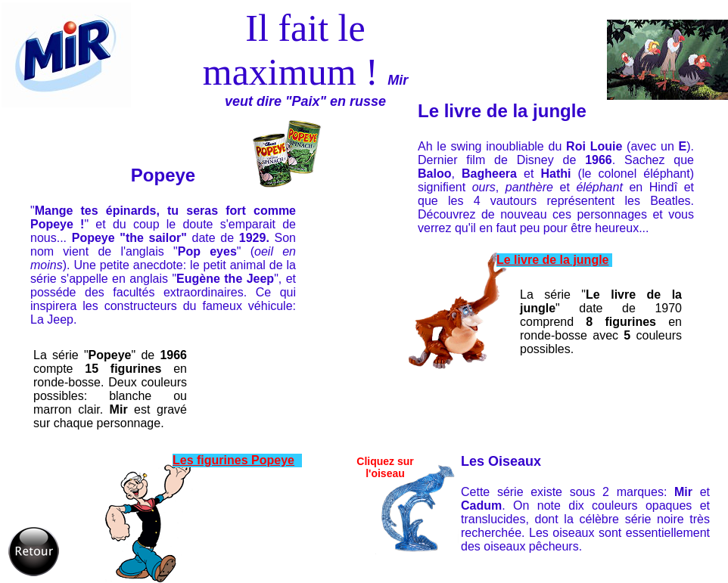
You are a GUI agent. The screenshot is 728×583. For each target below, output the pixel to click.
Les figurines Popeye (233, 460)
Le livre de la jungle (553, 260)
